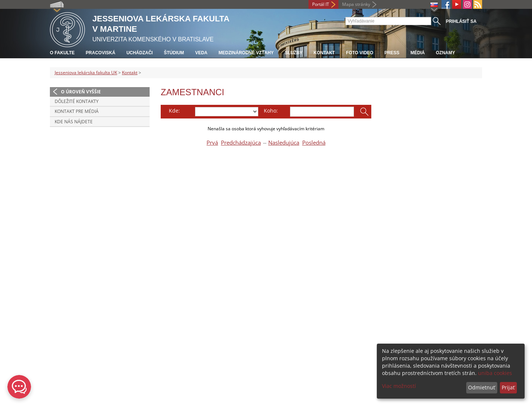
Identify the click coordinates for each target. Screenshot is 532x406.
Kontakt (324, 53)
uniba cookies (495, 373)
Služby (294, 53)
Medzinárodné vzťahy (246, 53)
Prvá (212, 143)
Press (392, 53)
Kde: (174, 111)
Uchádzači (139, 53)
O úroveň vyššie (81, 92)
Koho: (271, 111)
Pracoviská (100, 53)
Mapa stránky (356, 4)
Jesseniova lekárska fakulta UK (86, 73)
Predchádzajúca (241, 143)
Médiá (418, 53)
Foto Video (360, 53)
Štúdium (174, 53)
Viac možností (399, 386)
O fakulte (62, 53)
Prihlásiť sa (461, 21)
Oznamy (446, 53)
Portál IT (321, 4)
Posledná (314, 143)
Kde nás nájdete (74, 122)
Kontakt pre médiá (77, 111)
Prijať (508, 387)
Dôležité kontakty (77, 101)
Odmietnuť (482, 387)
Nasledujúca (284, 143)
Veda (201, 53)
